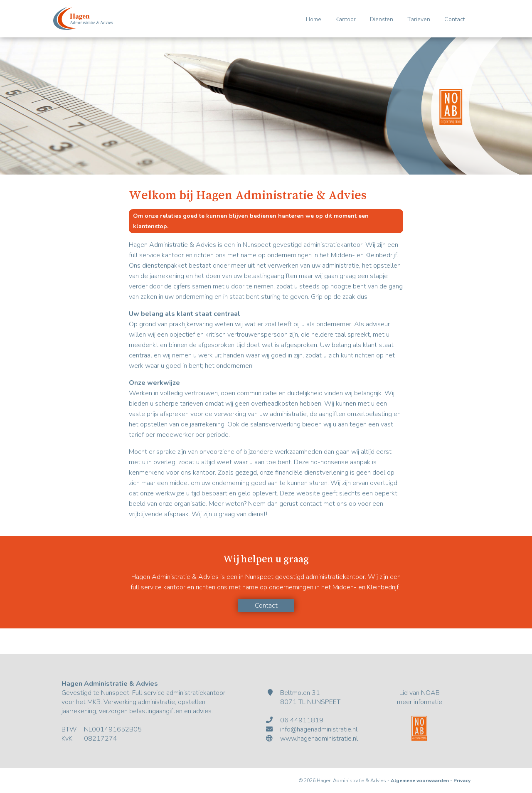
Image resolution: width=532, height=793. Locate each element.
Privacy (462, 781)
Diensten (382, 19)
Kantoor (346, 19)
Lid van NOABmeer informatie (420, 697)
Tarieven (419, 19)
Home (314, 19)
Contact (454, 19)
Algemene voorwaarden (420, 781)
